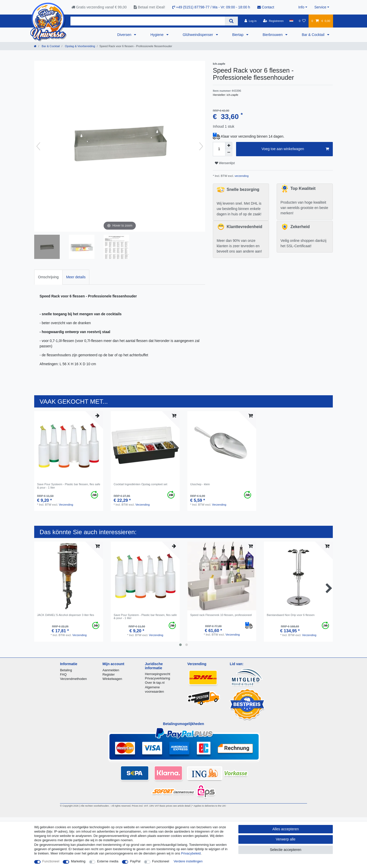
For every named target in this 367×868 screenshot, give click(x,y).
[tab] (48, 277)
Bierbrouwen (273, 35)
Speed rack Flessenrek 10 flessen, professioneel (221, 615)
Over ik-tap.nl (155, 683)
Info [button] (301, 7)
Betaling (66, 670)
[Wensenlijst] (302, 21)
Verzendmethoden (73, 679)
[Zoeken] (231, 21)
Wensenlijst (225, 163)
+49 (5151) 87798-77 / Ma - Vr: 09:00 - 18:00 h (211, 7)
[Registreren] (273, 21)
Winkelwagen (112, 679)
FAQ (63, 674)
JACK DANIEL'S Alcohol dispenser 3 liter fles (66, 615)
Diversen (125, 35)
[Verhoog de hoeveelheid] (229, 146)
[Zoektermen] (148, 21)
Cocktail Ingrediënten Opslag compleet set (140, 484)
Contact (266, 7)
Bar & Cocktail (314, 35)
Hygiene (157, 35)
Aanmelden (111, 670)
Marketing (78, 861)
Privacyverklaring (158, 678)
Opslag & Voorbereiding (79, 46)
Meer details (76, 277)
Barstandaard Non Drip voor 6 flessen (291, 615)
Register (108, 674)
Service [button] (320, 7)
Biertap (238, 35)
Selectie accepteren (286, 850)
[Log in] (250, 21)
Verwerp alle (285, 839)
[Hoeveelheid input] (219, 149)
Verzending (66, 505)
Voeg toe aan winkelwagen (295, 149)
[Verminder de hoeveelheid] (229, 153)
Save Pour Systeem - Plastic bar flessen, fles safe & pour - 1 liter (69, 486)
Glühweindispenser (198, 35)
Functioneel (51, 861)
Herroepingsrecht (158, 674)
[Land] (291, 21)
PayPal (135, 861)
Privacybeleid (191, 853)
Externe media (108, 861)
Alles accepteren (286, 829)
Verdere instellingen (188, 861)
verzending (241, 176)
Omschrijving (48, 277)
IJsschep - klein (200, 484)
